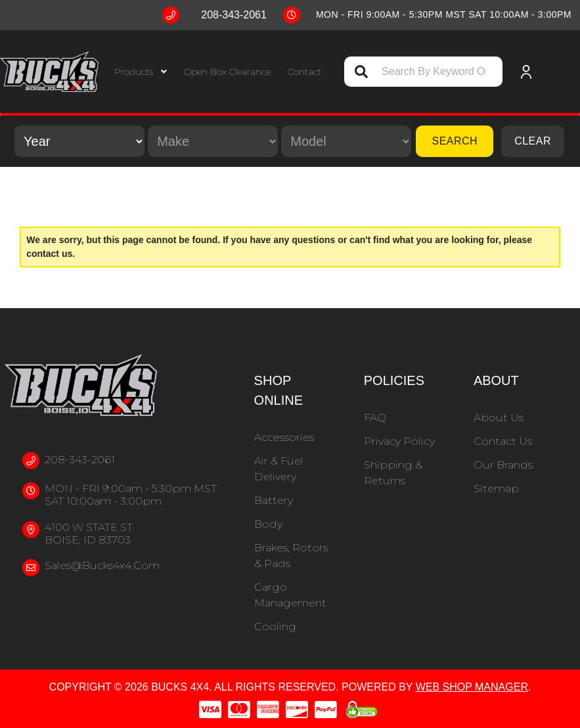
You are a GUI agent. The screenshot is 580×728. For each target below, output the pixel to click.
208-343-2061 (80, 460)
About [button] (496, 380)
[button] (141, 72)
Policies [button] (394, 380)
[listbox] (79, 141)
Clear (533, 141)
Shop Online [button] (279, 390)
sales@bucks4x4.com (102, 565)
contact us (49, 254)
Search (455, 141)
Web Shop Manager (472, 687)
